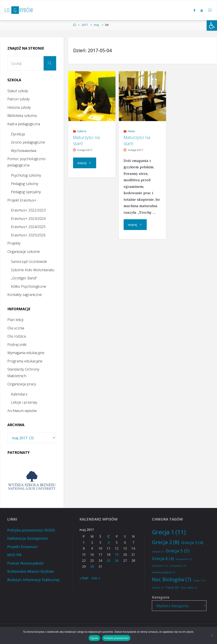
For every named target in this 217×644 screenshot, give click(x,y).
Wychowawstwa (24, 151)
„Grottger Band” (24, 278)
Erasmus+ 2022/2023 (28, 210)
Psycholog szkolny (26, 175)
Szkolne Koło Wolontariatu (33, 270)
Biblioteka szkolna (22, 115)
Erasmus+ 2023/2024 (28, 218)
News (131, 131)
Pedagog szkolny (25, 184)
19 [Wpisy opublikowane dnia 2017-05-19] (117, 555)
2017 (85, 25)
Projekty (14, 243)
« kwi (84, 578)
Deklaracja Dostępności (28, 538)
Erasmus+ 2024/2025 (28, 227)
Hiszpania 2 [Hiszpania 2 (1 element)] (178, 566)
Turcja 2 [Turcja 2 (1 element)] (158, 588)
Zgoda (94, 638)
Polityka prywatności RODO (31, 530)
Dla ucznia (16, 328)
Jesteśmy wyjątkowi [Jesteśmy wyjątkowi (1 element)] (164, 572)
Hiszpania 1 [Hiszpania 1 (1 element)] (160, 566)
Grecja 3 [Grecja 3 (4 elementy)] (192, 542)
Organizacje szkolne (24, 252)
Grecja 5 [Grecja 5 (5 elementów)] (178, 551)
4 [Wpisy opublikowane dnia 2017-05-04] (108, 542)
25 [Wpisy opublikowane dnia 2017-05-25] (108, 561)
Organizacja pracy (22, 384)
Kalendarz (19, 394)
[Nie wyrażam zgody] (212, 635)
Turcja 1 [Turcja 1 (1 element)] (199, 581)
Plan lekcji (15, 320)
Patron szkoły (18, 99)
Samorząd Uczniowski (29, 261)
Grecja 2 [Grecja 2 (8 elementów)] (166, 542)
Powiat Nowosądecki (25, 563)
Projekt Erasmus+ (22, 200)
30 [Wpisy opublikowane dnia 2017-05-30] (92, 567)
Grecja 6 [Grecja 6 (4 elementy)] (163, 558)
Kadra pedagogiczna (24, 124)
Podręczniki (17, 345)
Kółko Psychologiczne (29, 286)
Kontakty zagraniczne (25, 295)
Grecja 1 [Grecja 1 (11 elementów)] (169, 532)
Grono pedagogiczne (28, 142)
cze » (96, 578)
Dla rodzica (17, 336)
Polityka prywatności (116, 638)
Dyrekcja (18, 134)
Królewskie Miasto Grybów (30, 571)
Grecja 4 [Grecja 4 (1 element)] (158, 552)
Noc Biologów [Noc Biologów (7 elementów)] (172, 579)
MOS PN (14, 555)
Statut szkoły (18, 91)
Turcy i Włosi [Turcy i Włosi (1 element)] (189, 588)
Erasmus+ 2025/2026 (28, 235)
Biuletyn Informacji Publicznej (33, 580)
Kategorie (161, 597)
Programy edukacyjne (25, 361)
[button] (212, 25)
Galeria (82, 131)
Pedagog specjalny (26, 192)
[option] (32, 480)
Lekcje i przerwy (24, 402)
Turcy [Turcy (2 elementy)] (172, 587)
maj (96, 25)
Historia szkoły (19, 107)
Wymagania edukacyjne (26, 353)
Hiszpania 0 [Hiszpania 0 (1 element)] (184, 559)
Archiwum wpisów (22, 411)
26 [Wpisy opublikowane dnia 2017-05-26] (117, 561)
